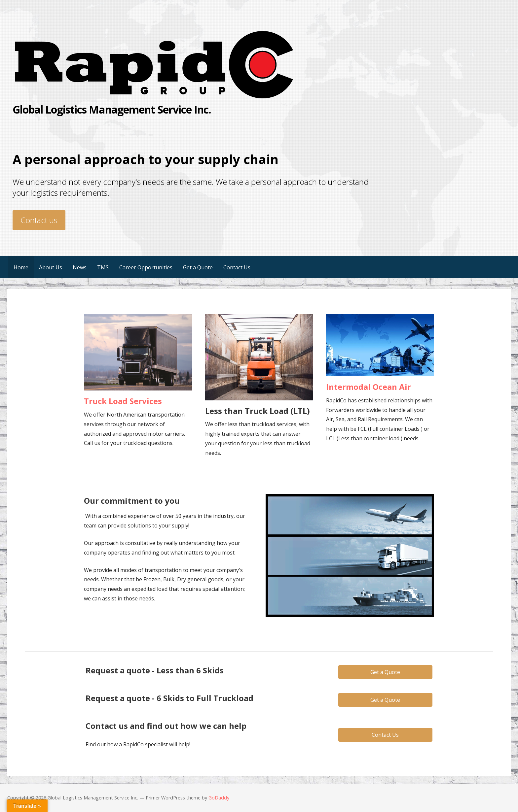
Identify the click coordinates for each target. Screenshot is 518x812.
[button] (385, 672)
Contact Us (237, 267)
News (80, 267)
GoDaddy (219, 798)
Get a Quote (198, 267)
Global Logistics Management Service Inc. (112, 109)
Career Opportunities (146, 267)
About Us (51, 267)
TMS (103, 267)
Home (21, 267)
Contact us (39, 220)
